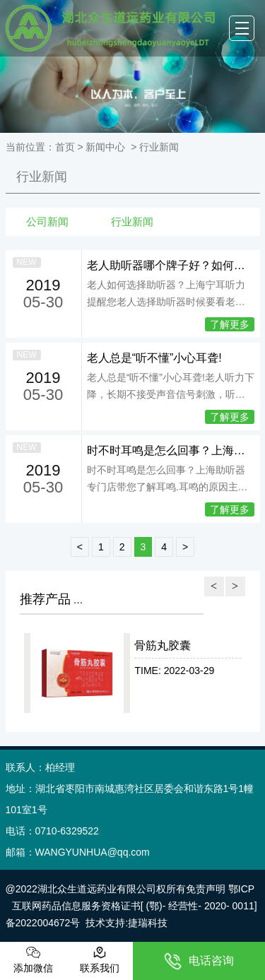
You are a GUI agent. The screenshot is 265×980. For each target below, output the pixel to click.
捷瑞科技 (148, 923)
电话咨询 (199, 961)
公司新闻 (47, 222)
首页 (65, 147)
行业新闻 (42, 177)
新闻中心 (105, 147)
